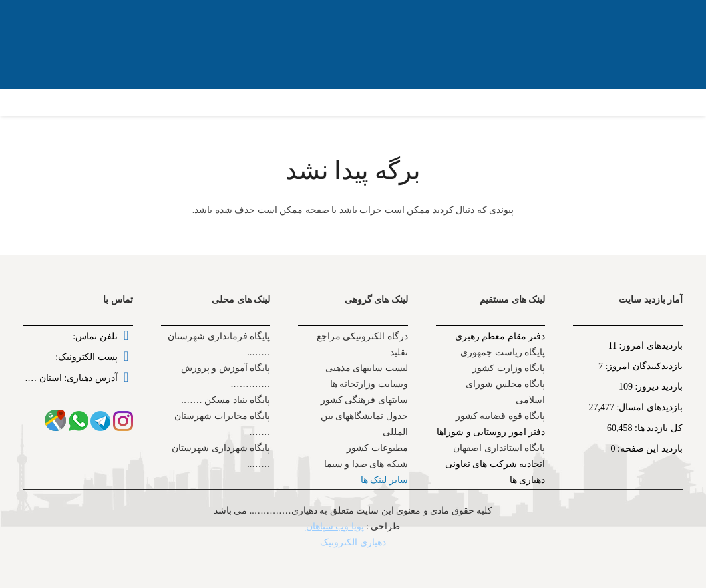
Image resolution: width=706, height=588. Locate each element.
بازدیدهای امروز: (650, 346)
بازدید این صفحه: (649, 449)
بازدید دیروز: (658, 387)
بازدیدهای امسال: (648, 407)
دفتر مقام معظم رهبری (500, 336)
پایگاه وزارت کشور (509, 368)
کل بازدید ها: (658, 428)
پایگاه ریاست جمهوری (503, 352)
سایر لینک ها (384, 480)
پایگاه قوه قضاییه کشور (501, 416)
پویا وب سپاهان (335, 526)
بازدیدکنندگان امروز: (643, 366)
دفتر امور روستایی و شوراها (491, 432)
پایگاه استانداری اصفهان (499, 448)
